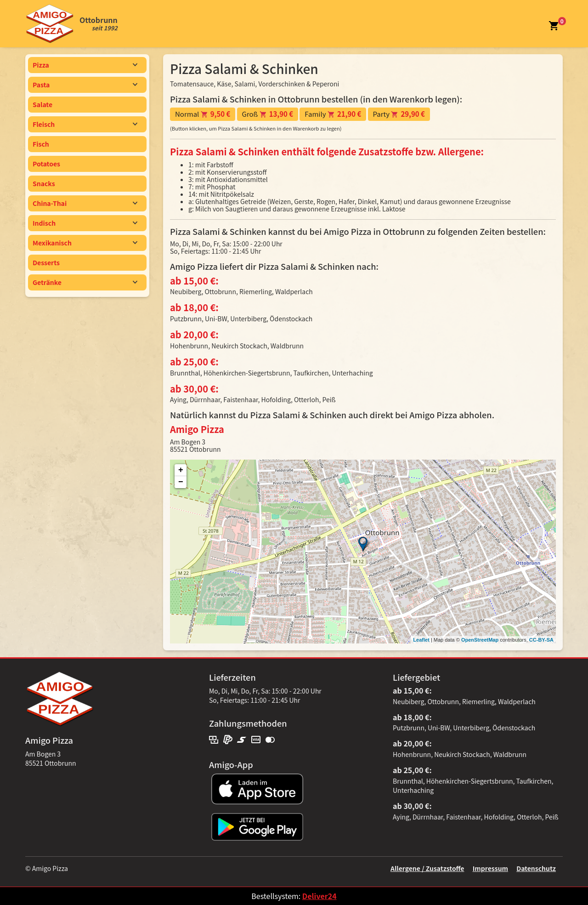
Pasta (85, 85)
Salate (42, 104)
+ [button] (181, 470)
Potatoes (46, 164)
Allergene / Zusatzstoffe (427, 868)
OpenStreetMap (480, 640)
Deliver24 (319, 896)
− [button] (181, 482)
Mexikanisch (85, 243)
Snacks (44, 183)
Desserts (46, 262)
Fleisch (85, 124)
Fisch (41, 144)
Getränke (85, 282)
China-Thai (85, 203)
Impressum (490, 868)
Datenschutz (536, 868)
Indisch (85, 223)
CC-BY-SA (541, 640)
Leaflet (421, 640)
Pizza (85, 65)
